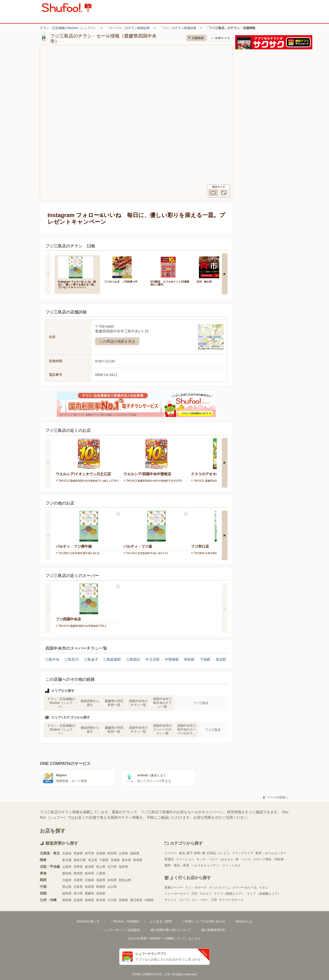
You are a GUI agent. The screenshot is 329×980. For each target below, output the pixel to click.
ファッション (185, 859)
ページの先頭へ (276, 797)
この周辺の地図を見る (117, 341)
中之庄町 (153, 659)
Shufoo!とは (244, 921)
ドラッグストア (243, 853)
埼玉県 (93, 860)
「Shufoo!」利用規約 (125, 921)
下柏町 (205, 659)
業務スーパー (174, 888)
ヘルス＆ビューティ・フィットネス (216, 865)
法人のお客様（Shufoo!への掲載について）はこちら (164, 938)
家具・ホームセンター (271, 853)
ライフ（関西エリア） (229, 894)
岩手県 (89, 853)
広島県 (78, 887)
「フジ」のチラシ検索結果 (178, 28)
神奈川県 (80, 860)
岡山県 (67, 887)
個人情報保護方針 (214, 930)
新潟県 (89, 867)
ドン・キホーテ (196, 888)
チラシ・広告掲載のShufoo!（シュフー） (68, 28)
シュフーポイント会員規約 (122, 930)
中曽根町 (172, 659)
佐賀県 (78, 900)
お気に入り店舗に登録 (220, 38)
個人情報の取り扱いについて (171, 930)
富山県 (101, 867)
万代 (194, 894)
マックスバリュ (220, 888)
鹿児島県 (136, 900)
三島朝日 (133, 659)
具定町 (221, 659)
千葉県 (104, 860)
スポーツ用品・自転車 (268, 859)
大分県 (112, 900)
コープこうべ (188, 900)
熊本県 (101, 900)
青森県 (78, 853)
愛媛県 (89, 893)
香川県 (78, 893)
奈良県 (112, 880)
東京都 (67, 860)
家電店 (169, 859)
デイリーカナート (231, 900)
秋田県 (112, 853)
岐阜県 (89, 873)
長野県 (78, 867)
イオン (264, 888)
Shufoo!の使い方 (88, 921)
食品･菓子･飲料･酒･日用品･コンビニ (204, 853)
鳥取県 (89, 887)
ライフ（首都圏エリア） (264, 894)
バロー (204, 900)
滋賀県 (101, 880)
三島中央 (52, 659)
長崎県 (89, 900)
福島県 (135, 853)
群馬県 (138, 860)
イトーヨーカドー (177, 894)
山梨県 (67, 867)
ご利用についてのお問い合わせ (204, 921)
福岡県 (67, 900)
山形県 (123, 853)
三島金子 (91, 659)
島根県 (101, 887)
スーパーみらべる (245, 888)
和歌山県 (125, 880)
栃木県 (126, 860)
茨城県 (115, 860)
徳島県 (67, 893)
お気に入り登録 (118, 514)
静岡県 (78, 873)
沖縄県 (149, 900)
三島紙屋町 (112, 659)
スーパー (171, 853)
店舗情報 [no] (196, 38)
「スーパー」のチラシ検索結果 (128, 28)
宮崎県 (123, 900)
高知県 (101, 893)
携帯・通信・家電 (177, 865)
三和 (214, 900)
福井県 (123, 867)
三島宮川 (71, 659)
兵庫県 (78, 880)
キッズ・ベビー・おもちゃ (215, 859)
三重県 (101, 873)
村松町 (189, 659)
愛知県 (67, 873)
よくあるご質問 (161, 921)
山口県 (112, 887)
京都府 (89, 880)
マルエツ (206, 894)
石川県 (112, 867)
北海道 (67, 853)
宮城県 (101, 853)
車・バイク (243, 859)
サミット (171, 900)
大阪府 (67, 880)
